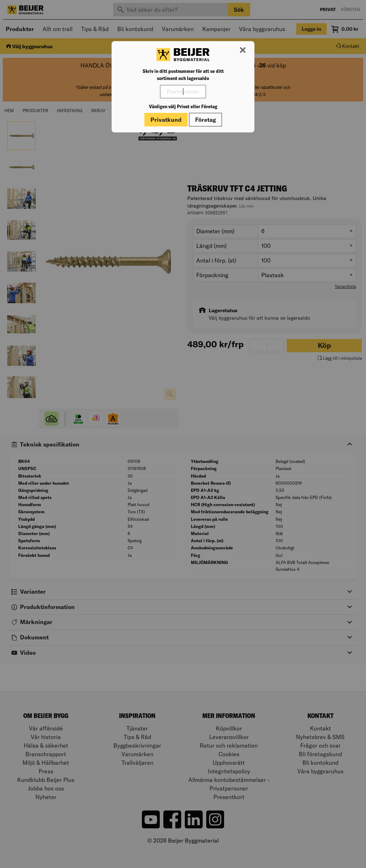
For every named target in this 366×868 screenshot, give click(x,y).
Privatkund (166, 120)
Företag (206, 120)
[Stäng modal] (243, 50)
